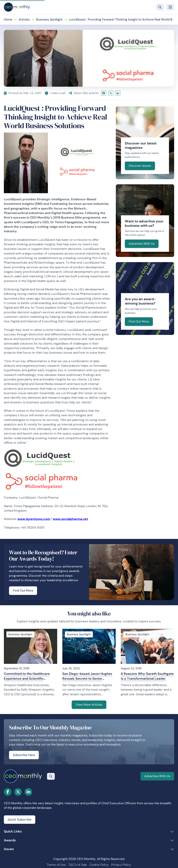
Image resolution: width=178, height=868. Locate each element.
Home (8, 19)
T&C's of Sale (78, 865)
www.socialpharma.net (70, 519)
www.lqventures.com (34, 519)
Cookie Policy (99, 865)
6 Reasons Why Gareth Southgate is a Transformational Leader (147, 676)
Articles (24, 19)
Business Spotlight (49, 19)
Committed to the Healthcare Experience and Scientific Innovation (27, 676)
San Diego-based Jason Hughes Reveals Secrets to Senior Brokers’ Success (87, 676)
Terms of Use (56, 865)
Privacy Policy (121, 865)
